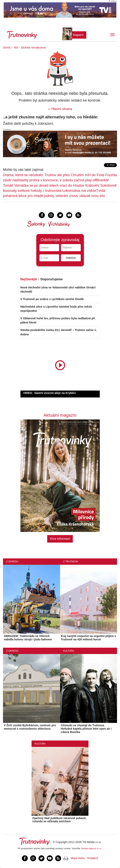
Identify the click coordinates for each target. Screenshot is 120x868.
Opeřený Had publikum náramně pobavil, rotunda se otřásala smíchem (59, 820)
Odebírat (71, 258)
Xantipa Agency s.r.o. (91, 848)
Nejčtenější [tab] (29, 279)
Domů (7, 48)
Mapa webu (78, 858)
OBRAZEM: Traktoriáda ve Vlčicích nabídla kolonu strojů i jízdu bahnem (28, 638)
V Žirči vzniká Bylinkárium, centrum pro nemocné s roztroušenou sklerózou (30, 727)
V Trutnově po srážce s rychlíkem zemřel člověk (52, 299)
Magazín (78, 35)
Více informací (60, 539)
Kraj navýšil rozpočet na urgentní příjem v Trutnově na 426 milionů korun (89, 638)
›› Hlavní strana (60, 109)
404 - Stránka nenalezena (30, 48)
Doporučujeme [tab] (52, 279)
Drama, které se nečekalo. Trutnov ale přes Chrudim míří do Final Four (58, 175)
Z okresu (12, 562)
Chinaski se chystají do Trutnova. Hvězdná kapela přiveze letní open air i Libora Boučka (86, 729)
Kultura (69, 651)
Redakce (93, 858)
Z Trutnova (71, 562)
